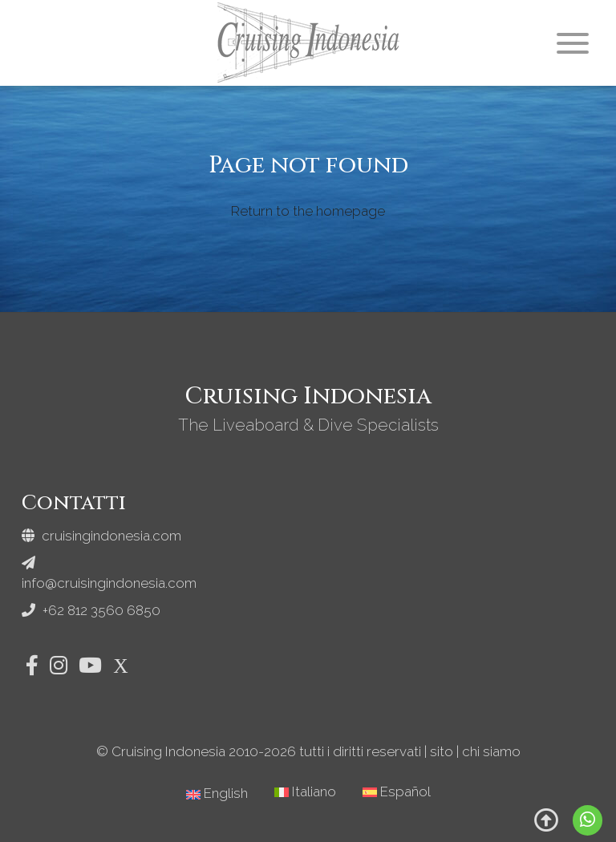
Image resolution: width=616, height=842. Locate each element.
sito (442, 751)
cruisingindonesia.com (101, 536)
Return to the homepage (308, 211)
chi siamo (491, 751)
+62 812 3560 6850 (91, 610)
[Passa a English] (217, 793)
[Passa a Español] (397, 792)
